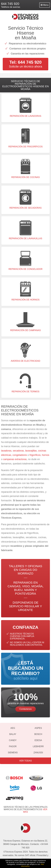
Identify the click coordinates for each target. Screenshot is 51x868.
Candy (13, 740)
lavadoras (6, 451)
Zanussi (38, 753)
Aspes (38, 728)
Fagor (13, 746)
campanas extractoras (15, 459)
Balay (13, 734)
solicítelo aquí (26, 670)
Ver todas (26, 761)
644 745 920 (10, 4)
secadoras (18, 451)
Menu (45, 5)
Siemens (13, 753)
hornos (46, 455)
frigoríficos (35, 455)
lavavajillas (31, 451)
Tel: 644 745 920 (25, 62)
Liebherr (38, 746)
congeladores (20, 455)
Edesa (38, 740)
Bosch (38, 734)
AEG (13, 728)
